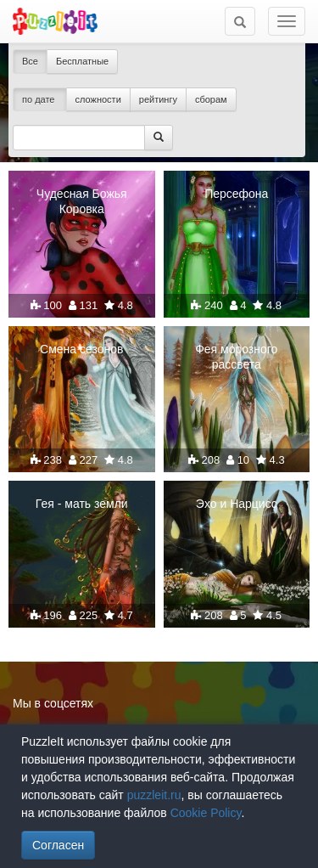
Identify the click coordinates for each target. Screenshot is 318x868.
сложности (98, 99)
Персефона (236, 194)
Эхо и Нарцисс (237, 504)
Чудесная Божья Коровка (82, 201)
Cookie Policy (206, 813)
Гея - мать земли (82, 504)
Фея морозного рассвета (236, 357)
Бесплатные (82, 61)
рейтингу (158, 99)
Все (30, 61)
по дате (40, 99)
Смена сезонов (81, 349)
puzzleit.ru (154, 795)
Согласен (58, 845)
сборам (211, 99)
